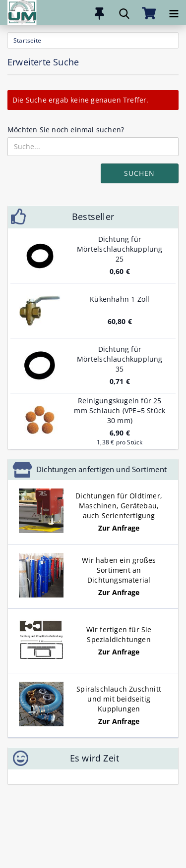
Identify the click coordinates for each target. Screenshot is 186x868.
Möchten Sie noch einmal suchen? (66, 130)
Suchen (139, 173)
